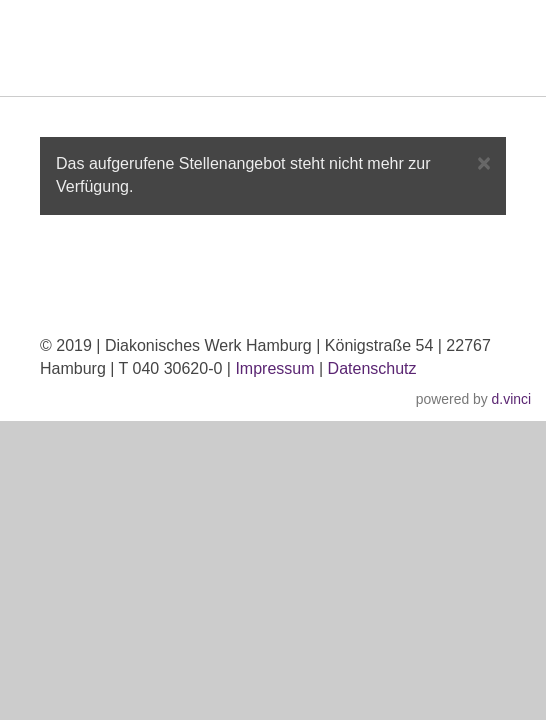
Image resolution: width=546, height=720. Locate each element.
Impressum (274, 368)
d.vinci (511, 399)
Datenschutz (372, 368)
